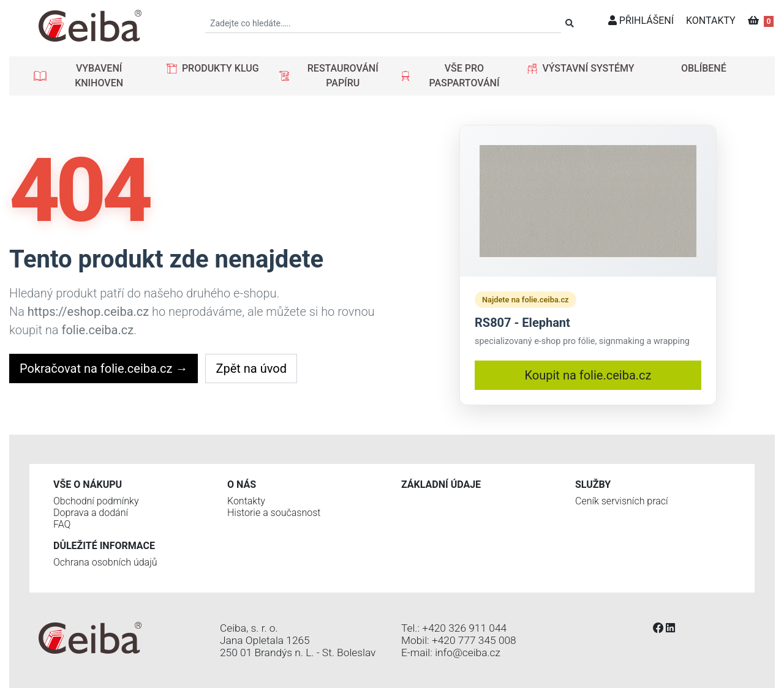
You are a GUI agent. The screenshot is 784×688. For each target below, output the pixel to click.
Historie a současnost (274, 513)
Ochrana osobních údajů (105, 562)
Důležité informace (104, 546)
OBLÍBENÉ (704, 68)
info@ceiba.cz (468, 652)
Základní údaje (441, 484)
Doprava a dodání (91, 513)
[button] (90, 76)
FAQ (62, 524)
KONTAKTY (711, 21)
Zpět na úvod (251, 368)
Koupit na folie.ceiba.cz (588, 375)
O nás (242, 484)
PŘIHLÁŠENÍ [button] (641, 21)
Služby (593, 484)
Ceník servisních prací (622, 501)
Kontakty (246, 501)
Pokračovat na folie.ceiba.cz (104, 368)
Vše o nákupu (88, 484)
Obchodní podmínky (96, 501)
